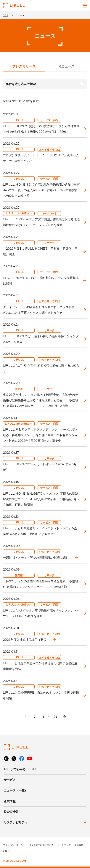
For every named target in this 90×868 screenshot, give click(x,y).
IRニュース (66, 66)
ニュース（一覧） (16, 790)
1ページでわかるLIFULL (21, 769)
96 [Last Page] (55, 717)
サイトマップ (64, 845)
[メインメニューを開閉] (85, 6)
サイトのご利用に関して (41, 845)
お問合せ (7, 851)
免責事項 (79, 845)
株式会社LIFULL (14, 6)
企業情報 (10, 801)
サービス (10, 780)
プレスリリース (24, 66)
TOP (6, 15)
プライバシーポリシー (14, 845)
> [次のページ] (64, 717)
